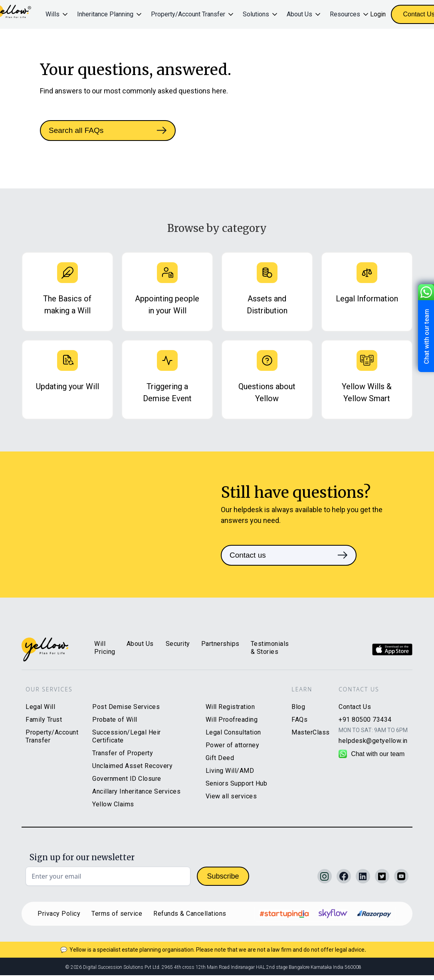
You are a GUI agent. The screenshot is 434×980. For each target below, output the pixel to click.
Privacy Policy (59, 914)
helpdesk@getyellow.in (373, 741)
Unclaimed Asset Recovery (132, 766)
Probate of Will (115, 720)
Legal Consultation (233, 732)
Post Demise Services (126, 707)
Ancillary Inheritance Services (136, 791)
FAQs (299, 720)
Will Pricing (105, 648)
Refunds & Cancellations (190, 914)
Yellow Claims (113, 804)
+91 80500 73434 (365, 720)
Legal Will (40, 707)
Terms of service (117, 914)
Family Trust (44, 720)
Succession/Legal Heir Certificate (127, 736)
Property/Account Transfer (52, 736)
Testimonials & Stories (270, 648)
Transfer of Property (123, 753)
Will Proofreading (232, 720)
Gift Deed (220, 758)
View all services (231, 796)
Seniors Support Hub (237, 783)
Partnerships (220, 644)
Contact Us (355, 707)
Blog (298, 707)
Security (178, 644)
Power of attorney (233, 745)
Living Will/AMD (230, 771)
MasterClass (311, 732)
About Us (140, 644)
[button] (57, 14)
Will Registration (230, 707)
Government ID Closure (127, 779)
